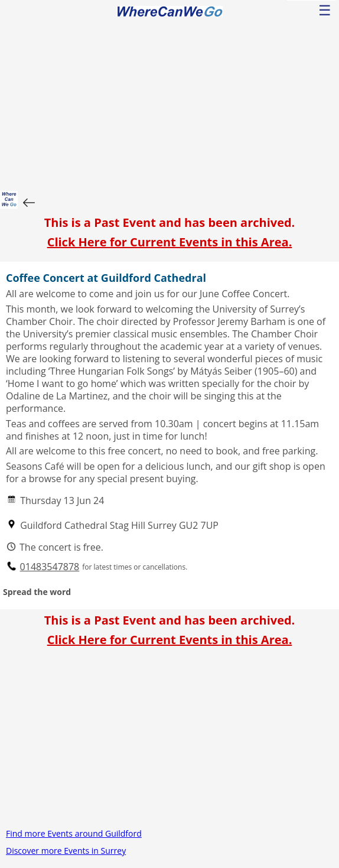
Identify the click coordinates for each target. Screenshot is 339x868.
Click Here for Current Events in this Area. (170, 242)
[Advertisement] (169, 102)
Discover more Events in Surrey (66, 851)
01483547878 (50, 567)
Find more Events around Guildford (74, 833)
